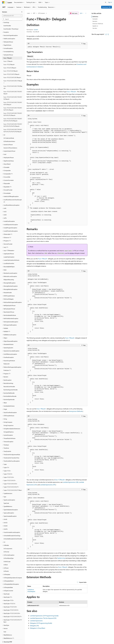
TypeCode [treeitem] (6, 497)
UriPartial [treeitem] (6, 565)
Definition (95, 17)
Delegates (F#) (34, 626)
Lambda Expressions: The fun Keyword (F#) (43, 618)
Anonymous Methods (76, 411)
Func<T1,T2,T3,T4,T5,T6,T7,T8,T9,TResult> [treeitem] (13, 87)
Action (72, 253)
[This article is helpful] (106, 34)
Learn (28, 13)
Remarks (95, 21)
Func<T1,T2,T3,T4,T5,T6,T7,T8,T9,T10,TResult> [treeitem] (13, 92)
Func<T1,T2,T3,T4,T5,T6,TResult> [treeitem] (12, 71)
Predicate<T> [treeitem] (7, 364)
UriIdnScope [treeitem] (7, 555)
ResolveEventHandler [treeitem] (9, 380)
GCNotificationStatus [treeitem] (9, 135)
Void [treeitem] (5, 626)
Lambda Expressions (36, 621)
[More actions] (86, 13)
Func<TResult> (72, 92)
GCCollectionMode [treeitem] (9, 132)
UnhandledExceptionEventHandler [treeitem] (13, 533)
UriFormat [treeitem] (6, 546)
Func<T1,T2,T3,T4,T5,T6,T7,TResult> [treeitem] (13, 76)
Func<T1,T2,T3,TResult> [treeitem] (10, 62)
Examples (95, 19)
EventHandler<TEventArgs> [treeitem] (11, 23)
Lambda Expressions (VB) (71, 482)
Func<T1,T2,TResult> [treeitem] (9, 58)
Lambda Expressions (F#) (48, 485)
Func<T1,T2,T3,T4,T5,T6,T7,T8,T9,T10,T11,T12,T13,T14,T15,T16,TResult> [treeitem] (13, 124)
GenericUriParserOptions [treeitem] (10, 142)
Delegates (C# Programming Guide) (41, 623)
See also (95, 28)
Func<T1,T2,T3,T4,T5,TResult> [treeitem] (12, 68)
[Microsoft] (3, 2)
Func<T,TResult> (60, 480)
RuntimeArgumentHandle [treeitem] (11, 384)
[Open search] (106, 2)
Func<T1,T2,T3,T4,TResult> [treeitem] (11, 65)
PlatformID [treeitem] (7, 358)
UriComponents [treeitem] (8, 542)
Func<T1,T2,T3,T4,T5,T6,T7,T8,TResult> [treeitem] (13, 81)
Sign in (110, 2)
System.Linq (61, 558)
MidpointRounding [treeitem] (9, 273)
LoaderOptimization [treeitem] (9, 251)
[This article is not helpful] (108, 34)
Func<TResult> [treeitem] (8, 52)
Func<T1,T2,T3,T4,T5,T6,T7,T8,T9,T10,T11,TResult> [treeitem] (13, 97)
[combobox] (12, 16)
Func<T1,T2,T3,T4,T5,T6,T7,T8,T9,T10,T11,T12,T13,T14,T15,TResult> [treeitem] (13, 119)
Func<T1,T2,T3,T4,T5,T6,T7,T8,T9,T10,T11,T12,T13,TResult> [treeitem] (13, 108)
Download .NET (107, 7)
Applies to (95, 26)
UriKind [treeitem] (6, 559)
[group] (57, 171)
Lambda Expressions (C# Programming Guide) (44, 616)
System (36, 30)
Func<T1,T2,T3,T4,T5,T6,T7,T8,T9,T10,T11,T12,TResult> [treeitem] (13, 103)
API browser (42, 13)
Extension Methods (98, 24)
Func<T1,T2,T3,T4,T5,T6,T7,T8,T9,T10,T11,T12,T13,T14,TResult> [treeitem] (13, 114)
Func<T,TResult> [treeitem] (8, 55)
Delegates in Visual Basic (38, 628)
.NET (34, 13)
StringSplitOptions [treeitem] (9, 426)
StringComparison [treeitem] (9, 419)
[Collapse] (22, 12)
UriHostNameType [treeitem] (9, 552)
